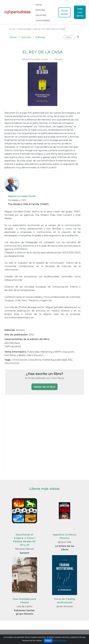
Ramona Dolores (25, 549)
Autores (28, 37)
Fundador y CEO (17, 200)
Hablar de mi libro (44, 387)
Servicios (41, 15)
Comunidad (43, 20)
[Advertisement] (22, 436)
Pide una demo (80, 12)
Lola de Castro (24, 606)
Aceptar (48, 642)
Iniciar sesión (64, 12)
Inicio (39, 5)
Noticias (40, 10)
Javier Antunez (65, 606)
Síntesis (58, 59)
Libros (14, 37)
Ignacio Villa (64, 542)
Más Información (60, 642)
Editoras (40, 37)
